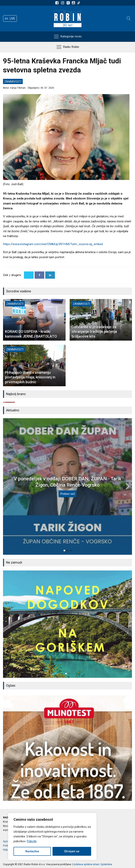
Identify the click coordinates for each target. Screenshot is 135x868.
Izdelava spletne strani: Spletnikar (93, 864)
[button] (10, 18)
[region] (52, 836)
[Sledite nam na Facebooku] (58, 3)
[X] (29, 275)
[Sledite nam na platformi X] (69, 3)
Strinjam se (72, 851)
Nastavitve (32, 851)
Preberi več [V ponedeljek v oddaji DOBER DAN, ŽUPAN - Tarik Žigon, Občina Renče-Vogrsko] (68, 494)
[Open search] (129, 18)
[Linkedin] (50, 275)
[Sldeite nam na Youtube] (74, 3)
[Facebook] (39, 275)
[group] (67, 624)
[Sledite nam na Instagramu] (63, 3)
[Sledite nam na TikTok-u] (79, 3)
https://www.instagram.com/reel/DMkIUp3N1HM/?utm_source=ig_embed (53, 244)
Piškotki (32, 841)
